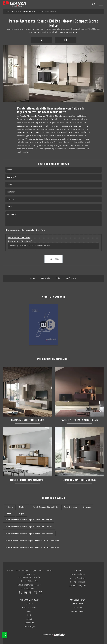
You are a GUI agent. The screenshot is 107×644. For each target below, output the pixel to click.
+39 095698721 (31, 581)
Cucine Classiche (78, 578)
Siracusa (87, 507)
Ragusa (22, 514)
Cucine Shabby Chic (78, 586)
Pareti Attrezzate (36, 11)
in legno (10, 507)
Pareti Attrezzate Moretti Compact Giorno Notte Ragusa (29, 520)
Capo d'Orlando (71, 507)
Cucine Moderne (78, 574)
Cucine (78, 570)
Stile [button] (58, 278)
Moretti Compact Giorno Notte (45, 507)
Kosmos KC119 (50, 11)
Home (8, 11)
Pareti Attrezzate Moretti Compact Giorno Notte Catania (29, 527)
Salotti (29, 611)
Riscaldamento (78, 611)
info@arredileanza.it (33, 585)
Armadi (29, 619)
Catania (9, 514)
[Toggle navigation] (101, 4)
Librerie (29, 604)
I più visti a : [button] (72, 278)
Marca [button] (33, 278)
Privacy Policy (40, 230)
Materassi (78, 607)
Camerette (29, 623)
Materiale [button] (46, 278)
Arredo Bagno (29, 627)
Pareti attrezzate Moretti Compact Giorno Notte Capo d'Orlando (32, 547)
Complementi (78, 604)
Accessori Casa (78, 600)
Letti (29, 615)
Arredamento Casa (19, 11)
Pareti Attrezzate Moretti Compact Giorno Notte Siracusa (29, 534)
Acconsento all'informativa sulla (27, 230)
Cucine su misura (78, 582)
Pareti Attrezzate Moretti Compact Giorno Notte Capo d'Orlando (32, 540)
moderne (23, 507)
